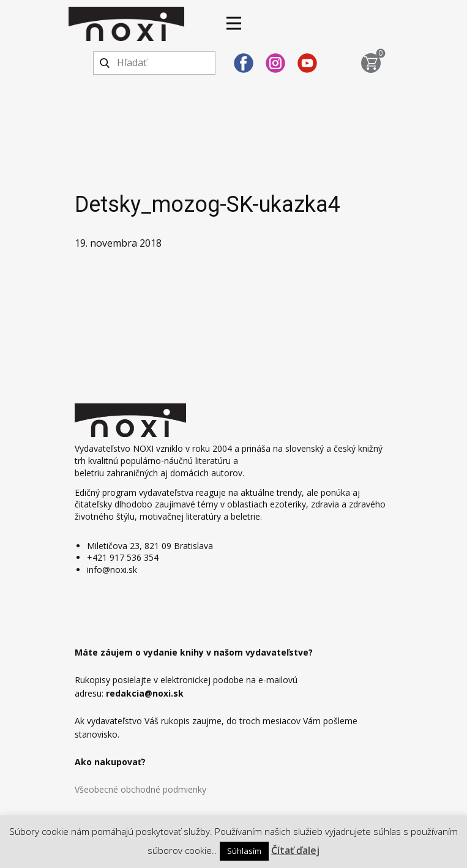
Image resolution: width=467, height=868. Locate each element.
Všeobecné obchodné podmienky (140, 789)
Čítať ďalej (295, 850)
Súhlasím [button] (244, 851)
